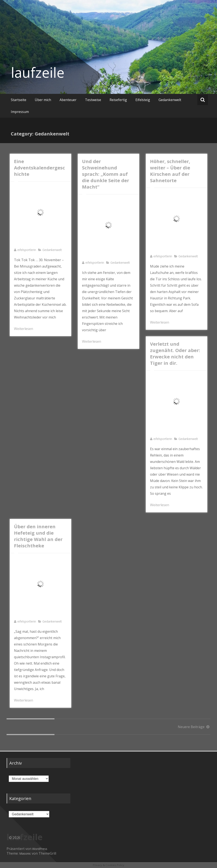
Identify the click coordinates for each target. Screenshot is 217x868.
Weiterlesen (24, 329)
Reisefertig (118, 100)
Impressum (20, 112)
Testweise (93, 100)
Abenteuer (68, 100)
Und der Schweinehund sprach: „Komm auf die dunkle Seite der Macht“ (106, 174)
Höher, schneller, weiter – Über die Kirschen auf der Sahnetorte (170, 171)
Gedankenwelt (170, 100)
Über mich (43, 100)
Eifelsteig (143, 100)
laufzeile (38, 72)
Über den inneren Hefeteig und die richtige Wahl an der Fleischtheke (38, 536)
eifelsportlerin (27, 250)
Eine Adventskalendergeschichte (40, 168)
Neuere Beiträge (194, 727)
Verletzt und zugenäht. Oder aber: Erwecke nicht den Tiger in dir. (175, 353)
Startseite (19, 100)
